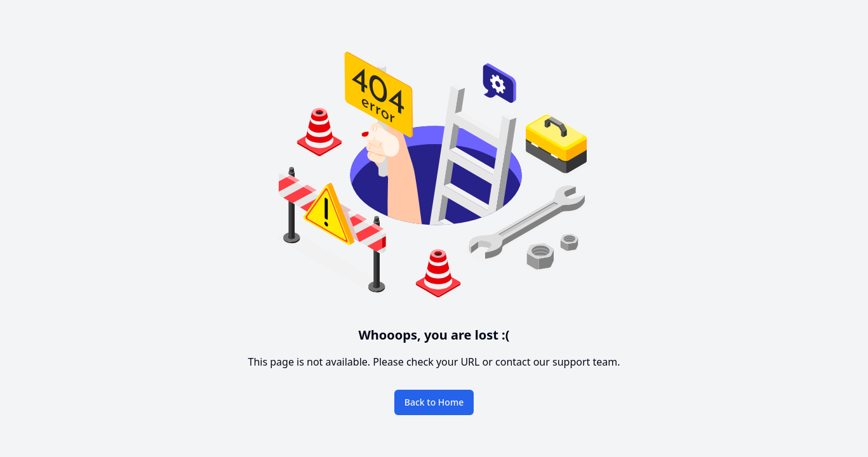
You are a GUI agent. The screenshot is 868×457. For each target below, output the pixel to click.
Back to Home (434, 402)
